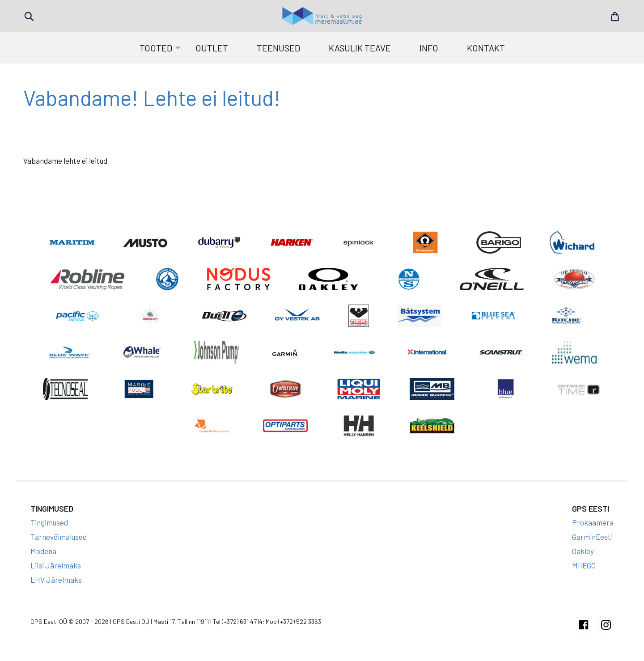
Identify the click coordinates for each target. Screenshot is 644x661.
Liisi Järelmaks (56, 565)
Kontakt (486, 48)
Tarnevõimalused (59, 537)
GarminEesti (592, 537)
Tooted (156, 48)
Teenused (278, 48)
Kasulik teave (360, 48)
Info (429, 48)
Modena (43, 551)
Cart (615, 17)
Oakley (583, 551)
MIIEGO (584, 565)
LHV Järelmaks (56, 580)
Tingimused (49, 522)
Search (29, 17)
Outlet (212, 48)
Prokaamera (593, 522)
